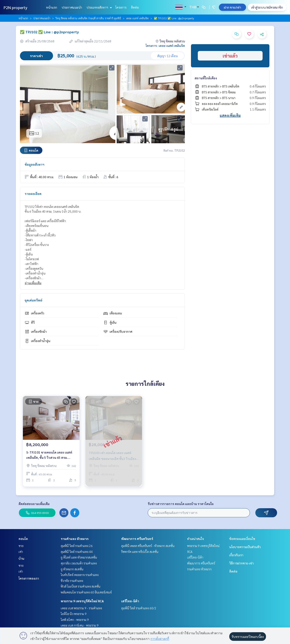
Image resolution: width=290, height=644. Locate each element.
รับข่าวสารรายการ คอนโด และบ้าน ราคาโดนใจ (181, 504)
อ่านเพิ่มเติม (33, 283)
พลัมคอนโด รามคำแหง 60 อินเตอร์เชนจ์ (86, 592)
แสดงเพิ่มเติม (230, 115)
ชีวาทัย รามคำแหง (72, 581)
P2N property (16, 7)
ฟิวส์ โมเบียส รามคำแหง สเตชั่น (81, 586)
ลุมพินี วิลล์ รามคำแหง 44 (77, 552)
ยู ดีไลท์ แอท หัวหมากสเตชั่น (79, 557)
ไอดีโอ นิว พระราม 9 (74, 614)
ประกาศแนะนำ (72, 7)
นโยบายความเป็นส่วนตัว (245, 547)
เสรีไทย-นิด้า (130, 601)
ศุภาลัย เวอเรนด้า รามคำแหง (79, 563)
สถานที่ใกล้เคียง (206, 78)
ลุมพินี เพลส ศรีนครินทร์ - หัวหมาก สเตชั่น (148, 546)
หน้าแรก (52, 7)
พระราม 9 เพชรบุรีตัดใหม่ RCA (82, 601)
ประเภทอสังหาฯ (99, 7)
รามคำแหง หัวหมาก (75, 539)
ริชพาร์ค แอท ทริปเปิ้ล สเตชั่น (140, 552)
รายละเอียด (33, 194)
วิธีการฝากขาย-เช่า (242, 563)
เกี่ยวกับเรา (236, 555)
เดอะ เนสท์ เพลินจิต (137, 18)
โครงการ (121, 7)
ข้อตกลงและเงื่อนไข (242, 539)
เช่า (21, 552)
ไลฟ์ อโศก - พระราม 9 (75, 620)
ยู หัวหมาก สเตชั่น (72, 569)
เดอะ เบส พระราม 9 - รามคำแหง (81, 608)
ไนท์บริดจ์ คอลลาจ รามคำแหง (80, 575)
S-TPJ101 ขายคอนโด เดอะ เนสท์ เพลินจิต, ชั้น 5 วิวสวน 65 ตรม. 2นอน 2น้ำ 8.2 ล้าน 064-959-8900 (50, 455)
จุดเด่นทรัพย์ (34, 300)
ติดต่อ (135, 7)
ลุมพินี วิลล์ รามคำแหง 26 (77, 546)
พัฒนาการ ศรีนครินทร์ (137, 539)
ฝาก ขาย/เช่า (232, 7)
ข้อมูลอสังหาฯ (35, 164)
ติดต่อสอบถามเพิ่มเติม (34, 504)
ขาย (21, 546)
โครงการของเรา (29, 578)
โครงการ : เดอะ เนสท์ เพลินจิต (165, 46)
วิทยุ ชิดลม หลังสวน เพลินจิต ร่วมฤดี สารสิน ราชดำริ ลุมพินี (88, 18)
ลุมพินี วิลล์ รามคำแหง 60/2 (139, 608)
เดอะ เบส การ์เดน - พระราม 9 (80, 625)
